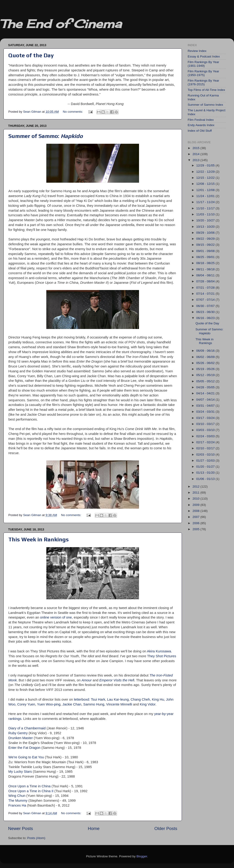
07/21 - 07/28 (206, 288)
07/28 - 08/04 (206, 281)
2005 (196, 529)
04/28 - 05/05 (206, 387)
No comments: (73, 112)
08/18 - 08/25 (206, 263)
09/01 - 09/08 (206, 251)
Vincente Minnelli (119, 704)
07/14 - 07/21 (206, 294)
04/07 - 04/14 (206, 400)
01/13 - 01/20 (206, 473)
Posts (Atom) (36, 838)
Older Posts (166, 828)
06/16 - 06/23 (206, 318)
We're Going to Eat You (26, 757)
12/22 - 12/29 (206, 172)
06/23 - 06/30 (206, 312)
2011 (196, 493)
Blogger (142, 856)
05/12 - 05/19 (206, 375)
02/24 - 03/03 (206, 436)
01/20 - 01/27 (206, 467)
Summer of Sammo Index (205, 105)
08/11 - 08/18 (206, 269)
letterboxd (81, 699)
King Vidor (147, 704)
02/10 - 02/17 (206, 448)
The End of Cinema (61, 24)
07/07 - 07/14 (206, 300)
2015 (196, 148)
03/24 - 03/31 (206, 412)
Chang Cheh (140, 699)
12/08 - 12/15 (206, 184)
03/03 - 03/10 (206, 430)
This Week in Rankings (39, 539)
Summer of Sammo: (46, 136)
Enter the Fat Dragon (24, 748)
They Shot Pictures (162, 656)
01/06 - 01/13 (206, 479)
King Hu (158, 699)
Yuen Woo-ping (49, 704)
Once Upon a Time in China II (31, 791)
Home (94, 828)
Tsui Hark (98, 699)
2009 (196, 505)
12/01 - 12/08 (206, 190)
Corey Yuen (26, 704)
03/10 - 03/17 (206, 424)
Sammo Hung (94, 704)
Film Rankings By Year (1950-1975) (203, 73)
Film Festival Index (201, 120)
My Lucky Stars (20, 772)
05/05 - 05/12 (206, 381)
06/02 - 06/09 (206, 357)
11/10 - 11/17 (206, 208)
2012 (196, 487)
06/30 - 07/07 (206, 306)
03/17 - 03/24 (206, 418)
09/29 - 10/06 (206, 233)
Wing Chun (17, 796)
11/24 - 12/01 (206, 196)
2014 (196, 154)
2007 (196, 517)
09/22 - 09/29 (206, 239)
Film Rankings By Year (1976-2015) (203, 82)
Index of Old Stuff (200, 131)
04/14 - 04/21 (206, 393)
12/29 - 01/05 (206, 165)
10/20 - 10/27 (206, 220)
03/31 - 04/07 (206, 406)
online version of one (56, 617)
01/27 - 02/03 (206, 461)
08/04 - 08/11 (206, 275)
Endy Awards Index (201, 125)
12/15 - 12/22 (206, 178)
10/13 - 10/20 (206, 227)
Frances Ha (17, 805)
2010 (196, 499)
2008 (196, 511)
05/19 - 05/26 (206, 369)
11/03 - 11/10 (206, 214)
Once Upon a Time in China (29, 786)
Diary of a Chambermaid (27, 728)
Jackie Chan (72, 704)
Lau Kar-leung (118, 699)
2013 (196, 160)
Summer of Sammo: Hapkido (209, 331)
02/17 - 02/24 (206, 442)
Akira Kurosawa (159, 651)
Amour (87, 680)
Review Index (197, 51)
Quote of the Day (31, 55)
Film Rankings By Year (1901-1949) (203, 64)
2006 (196, 523)
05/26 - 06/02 (206, 363)
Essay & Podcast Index (204, 56)
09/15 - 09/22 (206, 245)
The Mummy (18, 801)
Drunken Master (21, 738)
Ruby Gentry (18, 733)
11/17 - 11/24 (206, 202)
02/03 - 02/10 (206, 455)
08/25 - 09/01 (206, 257)
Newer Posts (21, 828)
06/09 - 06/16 (206, 351)
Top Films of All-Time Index (206, 90)
